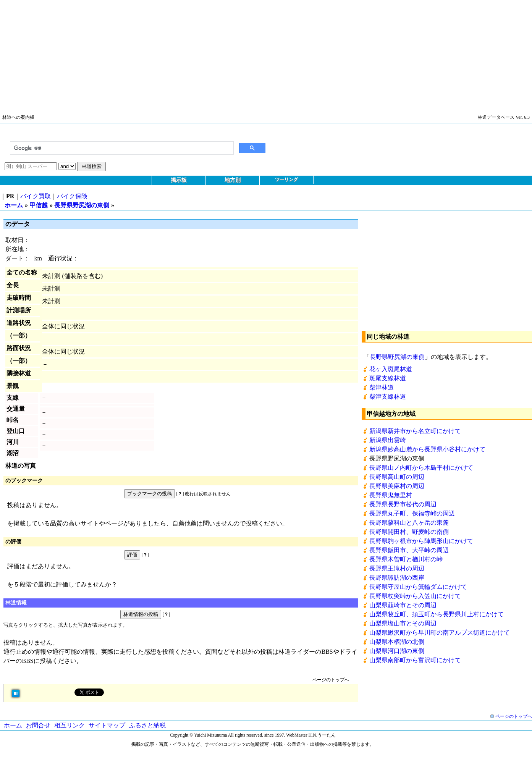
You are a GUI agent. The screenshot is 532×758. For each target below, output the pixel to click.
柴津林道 (382, 387)
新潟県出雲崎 (388, 440)
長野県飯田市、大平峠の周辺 (409, 550)
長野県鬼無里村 (391, 495)
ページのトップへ (331, 680)
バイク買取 (36, 196)
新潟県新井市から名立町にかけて (415, 431)
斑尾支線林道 (388, 378)
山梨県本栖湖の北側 (397, 642)
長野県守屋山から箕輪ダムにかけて (418, 587)
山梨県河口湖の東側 (397, 651)
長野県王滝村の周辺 (397, 568)
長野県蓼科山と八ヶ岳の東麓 (409, 523)
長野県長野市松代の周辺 (403, 504)
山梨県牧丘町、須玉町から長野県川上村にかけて (437, 614)
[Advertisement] (229, 53)
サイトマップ (107, 725)
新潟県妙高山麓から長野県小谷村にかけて (427, 449)
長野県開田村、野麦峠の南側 (409, 532)
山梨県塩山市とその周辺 (403, 623)
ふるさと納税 (147, 725)
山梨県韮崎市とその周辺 (403, 605)
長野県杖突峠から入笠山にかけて (415, 596)
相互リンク (70, 725)
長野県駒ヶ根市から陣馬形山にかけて (421, 541)
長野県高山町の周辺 (397, 477)
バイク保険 (72, 196)
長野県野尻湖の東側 (82, 205)
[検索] (121, 148)
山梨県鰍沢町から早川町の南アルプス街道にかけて (440, 633)
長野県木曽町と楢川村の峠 (406, 559)
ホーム (14, 205)
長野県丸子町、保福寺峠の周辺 (412, 513)
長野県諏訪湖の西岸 (397, 578)
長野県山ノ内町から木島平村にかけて (421, 468)
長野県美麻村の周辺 (397, 486)
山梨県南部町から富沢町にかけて (415, 660)
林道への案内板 (18, 117)
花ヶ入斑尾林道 (391, 369)
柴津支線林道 (388, 397)
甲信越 (39, 205)
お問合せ (38, 725)
